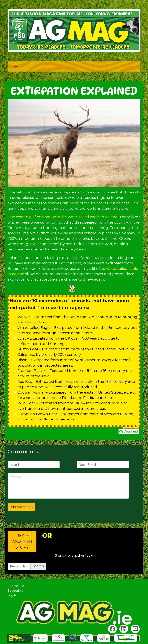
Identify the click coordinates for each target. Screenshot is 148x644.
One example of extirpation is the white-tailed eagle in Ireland (63, 217)
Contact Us (16, 586)
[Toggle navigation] (16, 67)
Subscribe (15, 591)
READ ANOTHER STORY (22, 541)
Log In (12, 595)
